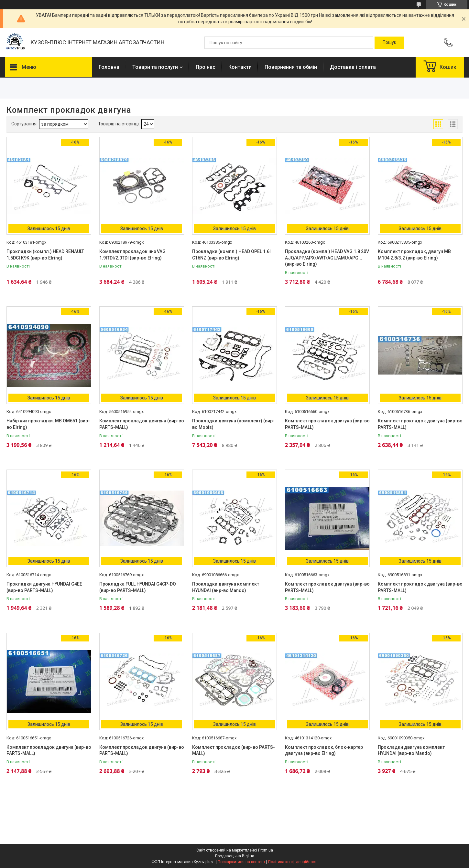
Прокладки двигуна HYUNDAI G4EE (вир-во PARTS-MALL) (44, 587)
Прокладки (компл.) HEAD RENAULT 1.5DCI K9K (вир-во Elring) (45, 255)
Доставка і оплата (353, 67)
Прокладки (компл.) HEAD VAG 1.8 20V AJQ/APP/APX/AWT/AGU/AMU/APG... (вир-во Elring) (327, 258)
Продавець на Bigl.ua (235, 856)
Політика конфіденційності (293, 862)
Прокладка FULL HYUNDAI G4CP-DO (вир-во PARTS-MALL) (138, 587)
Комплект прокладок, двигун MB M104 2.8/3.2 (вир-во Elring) (414, 255)
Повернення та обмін (291, 67)
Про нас (206, 67)
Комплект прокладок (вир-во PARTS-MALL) (234, 750)
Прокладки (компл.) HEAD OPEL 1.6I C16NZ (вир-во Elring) (231, 255)
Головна (109, 67)
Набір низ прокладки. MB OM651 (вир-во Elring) (48, 424)
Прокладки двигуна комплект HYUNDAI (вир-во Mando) (226, 587)
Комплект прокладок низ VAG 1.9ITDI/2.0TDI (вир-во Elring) (132, 255)
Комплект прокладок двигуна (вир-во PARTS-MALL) (142, 424)
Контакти (240, 67)
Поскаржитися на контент (241, 862)
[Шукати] (389, 43)
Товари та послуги (155, 67)
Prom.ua (266, 850)
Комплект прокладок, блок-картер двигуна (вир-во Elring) (324, 750)
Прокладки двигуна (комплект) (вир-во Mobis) (233, 424)
